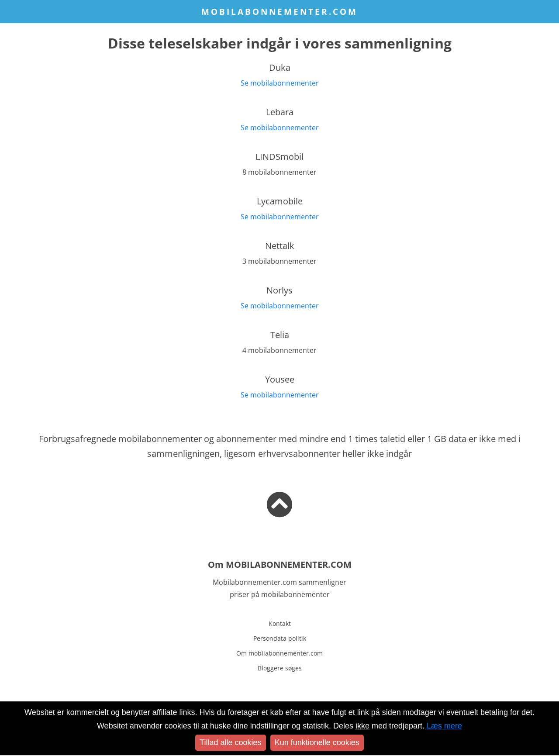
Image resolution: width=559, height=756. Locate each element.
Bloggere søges (280, 668)
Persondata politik (280, 638)
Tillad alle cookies (230, 742)
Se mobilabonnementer (280, 83)
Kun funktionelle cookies (317, 742)
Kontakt (280, 623)
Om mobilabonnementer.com (279, 653)
